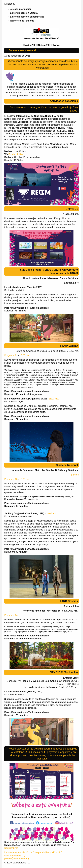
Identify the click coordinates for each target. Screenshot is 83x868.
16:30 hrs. (25, 479)
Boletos (75, 475)
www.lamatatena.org (15, 855)
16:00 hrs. (25, 355)
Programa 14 (11, 615)
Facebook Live (16, 154)
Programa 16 (11, 479)
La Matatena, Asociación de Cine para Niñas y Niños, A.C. (34, 852)
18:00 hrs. (54, 399)
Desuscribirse (11, 848)
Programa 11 (11, 355)
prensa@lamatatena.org (17, 858)
